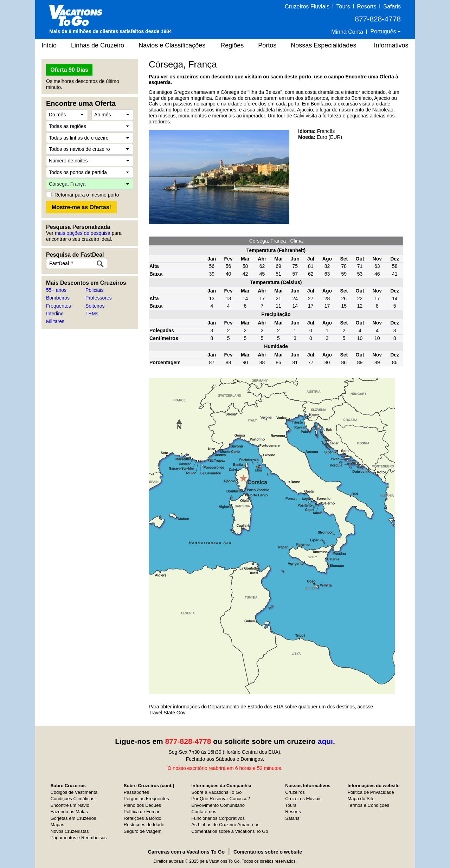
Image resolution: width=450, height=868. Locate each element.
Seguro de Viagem (143, 831)
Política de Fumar (142, 812)
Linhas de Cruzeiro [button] (98, 45)
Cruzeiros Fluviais (307, 7)
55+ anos (56, 290)
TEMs (92, 314)
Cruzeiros (295, 792)
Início (49, 45)
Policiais (94, 290)
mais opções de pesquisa (83, 233)
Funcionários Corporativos (218, 818)
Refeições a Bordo (143, 818)
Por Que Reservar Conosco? (221, 799)
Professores (99, 298)
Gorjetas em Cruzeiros (73, 818)
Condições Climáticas (72, 799)
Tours (343, 7)
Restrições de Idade (144, 825)
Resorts (367, 7)
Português (384, 31)
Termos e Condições (368, 805)
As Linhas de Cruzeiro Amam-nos (225, 825)
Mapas (57, 825)
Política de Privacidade (371, 792)
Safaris (392, 7)
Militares (55, 321)
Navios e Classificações (172, 45)
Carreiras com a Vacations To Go (186, 852)
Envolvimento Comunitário (218, 805)
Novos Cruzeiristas (69, 831)
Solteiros (95, 306)
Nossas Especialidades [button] (323, 45)
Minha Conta (347, 32)
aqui (325, 741)
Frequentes (59, 306)
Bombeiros (58, 298)
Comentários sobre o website (268, 852)
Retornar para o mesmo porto (87, 195)
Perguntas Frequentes (146, 799)
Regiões (232, 45)
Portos (267, 45)
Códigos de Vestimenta (74, 792)
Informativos (391, 45)
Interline (55, 314)
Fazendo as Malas (69, 812)
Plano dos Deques (142, 805)
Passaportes (136, 792)
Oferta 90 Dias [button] (69, 70)
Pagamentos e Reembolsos (78, 838)
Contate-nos (204, 812)
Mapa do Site (361, 799)
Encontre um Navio (70, 805)
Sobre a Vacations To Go (216, 792)
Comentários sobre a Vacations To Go (230, 831)
